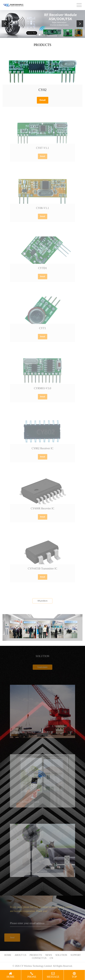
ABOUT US (20, 955)
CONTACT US (39, 958)
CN (51, 958)
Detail (43, 100)
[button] (37, 35)
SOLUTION (61, 955)
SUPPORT (76, 955)
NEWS (49, 955)
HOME (8, 955)
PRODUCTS (36, 955)
